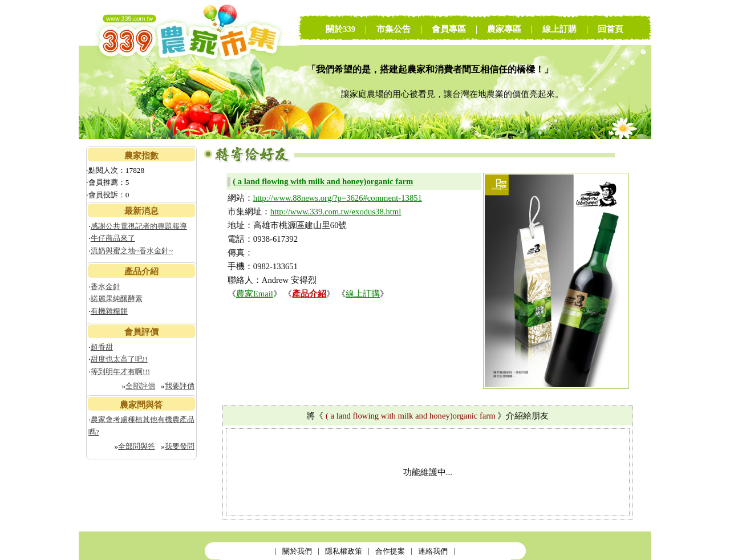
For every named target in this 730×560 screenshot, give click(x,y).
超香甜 (102, 347)
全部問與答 (137, 446)
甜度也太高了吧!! (119, 359)
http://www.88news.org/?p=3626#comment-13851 (338, 198)
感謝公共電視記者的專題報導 (139, 226)
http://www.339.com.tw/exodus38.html (336, 212)
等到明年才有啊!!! (120, 372)
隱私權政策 (344, 551)
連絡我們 (433, 551)
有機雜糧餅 (109, 311)
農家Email (255, 294)
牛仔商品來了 (113, 238)
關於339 (340, 29)
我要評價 (180, 386)
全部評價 (140, 386)
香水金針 (106, 287)
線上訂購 (559, 29)
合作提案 (390, 551)
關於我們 (297, 551)
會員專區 (449, 29)
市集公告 (394, 29)
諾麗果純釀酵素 (117, 299)
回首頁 (611, 29)
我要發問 (180, 446)
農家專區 (504, 29)
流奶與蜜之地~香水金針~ (132, 251)
